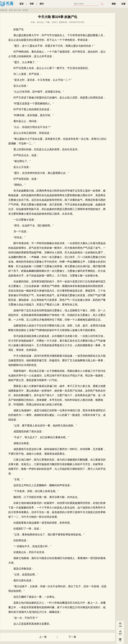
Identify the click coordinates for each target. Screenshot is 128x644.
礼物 (120, 626)
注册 (123, 4)
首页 (22, 4)
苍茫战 (25, 10)
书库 (32, 4)
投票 (120, 634)
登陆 (114, 4)
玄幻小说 (17, 10)
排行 (42, 4)
